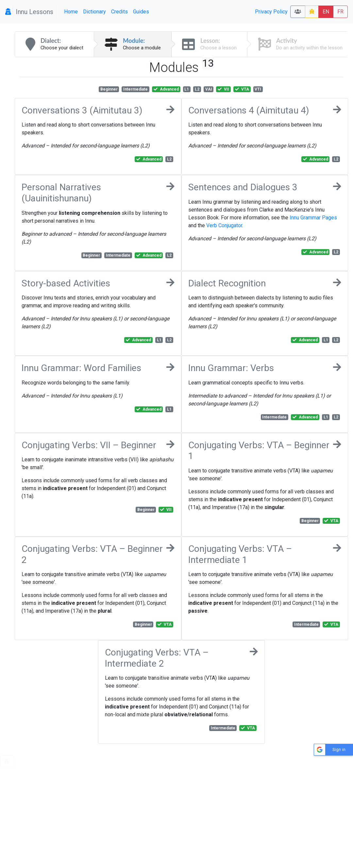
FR (340, 12)
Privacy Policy (271, 12)
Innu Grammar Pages (313, 218)
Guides (141, 12)
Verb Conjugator (224, 225)
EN (326, 12)
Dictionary (94, 12)
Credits (119, 12)
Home (71, 12)
